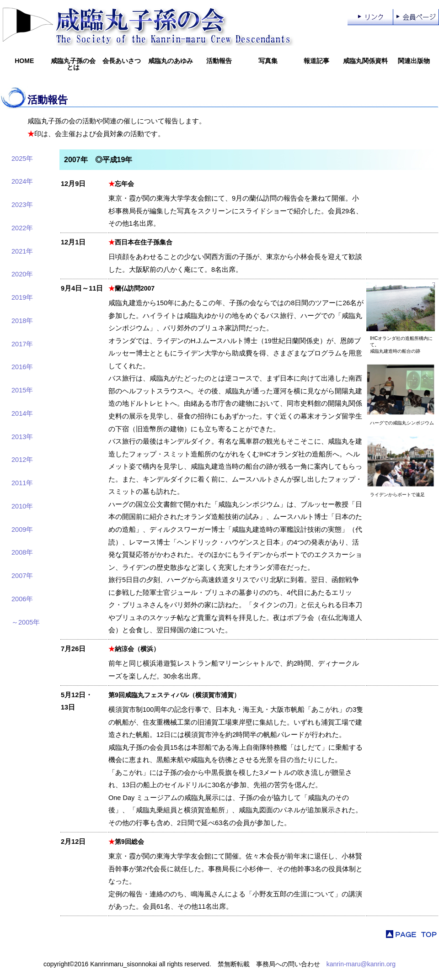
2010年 (22, 506)
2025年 (22, 159)
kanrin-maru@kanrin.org (361, 964)
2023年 (22, 205)
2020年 (22, 274)
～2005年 (26, 622)
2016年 (22, 367)
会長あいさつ (122, 61)
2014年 (22, 413)
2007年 (22, 576)
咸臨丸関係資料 (365, 61)
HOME (24, 61)
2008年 (22, 552)
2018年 (22, 321)
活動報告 (219, 61)
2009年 (22, 530)
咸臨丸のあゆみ (171, 61)
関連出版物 (414, 61)
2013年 (22, 437)
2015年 (22, 390)
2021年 (22, 251)
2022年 (22, 228)
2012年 (22, 460)
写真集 (268, 61)
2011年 (22, 483)
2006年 (22, 599)
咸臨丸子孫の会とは (73, 64)
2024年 (22, 181)
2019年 (22, 297)
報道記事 (316, 61)
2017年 (22, 344)
